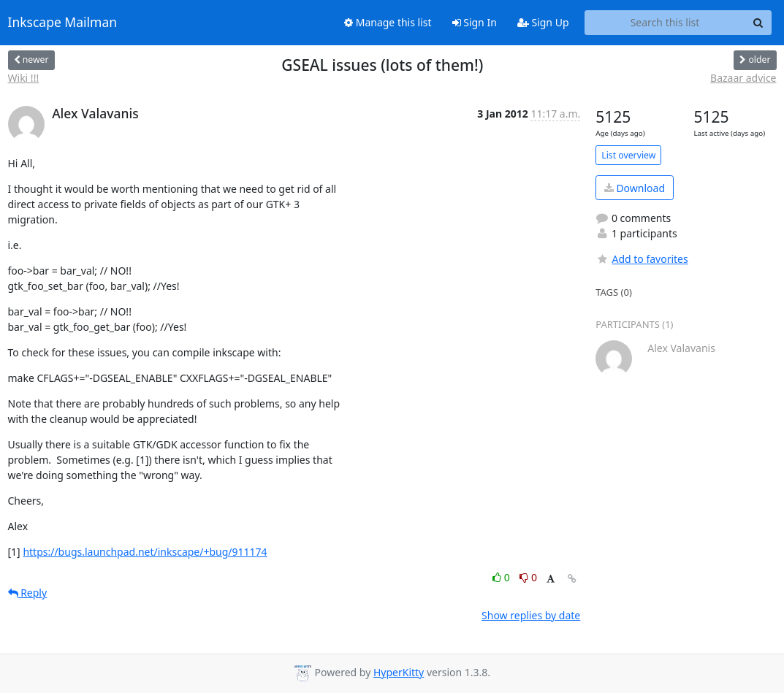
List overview (628, 155)
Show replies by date (531, 615)
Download (635, 188)
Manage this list (388, 22)
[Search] (758, 23)
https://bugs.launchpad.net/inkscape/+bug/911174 (145, 552)
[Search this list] (665, 23)
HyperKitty (399, 672)
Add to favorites (642, 259)
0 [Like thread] (502, 577)
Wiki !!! (24, 78)
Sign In (475, 22)
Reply (28, 593)
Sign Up (543, 22)
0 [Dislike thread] (528, 577)
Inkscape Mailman (63, 23)
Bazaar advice (743, 78)
